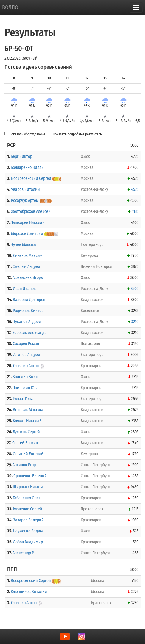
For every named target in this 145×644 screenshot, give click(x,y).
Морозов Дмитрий (27, 234)
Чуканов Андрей (27, 322)
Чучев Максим (23, 245)
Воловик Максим (28, 410)
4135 (135, 212)
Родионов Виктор (28, 311)
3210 (135, 322)
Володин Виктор (27, 377)
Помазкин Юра (25, 388)
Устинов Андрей (26, 355)
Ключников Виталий (29, 592)
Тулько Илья (23, 399)
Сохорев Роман (26, 344)
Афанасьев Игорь (28, 278)
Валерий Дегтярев (29, 300)
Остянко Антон (26, 366)
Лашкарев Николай (28, 223)
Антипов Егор (24, 465)
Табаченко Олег (26, 498)
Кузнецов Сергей (28, 509)
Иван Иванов (24, 289)
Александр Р (23, 553)
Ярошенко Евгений (30, 476)
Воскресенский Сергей (31, 178)
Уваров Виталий (25, 190)
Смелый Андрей (26, 267)
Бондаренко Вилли (27, 167)
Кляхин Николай (27, 421)
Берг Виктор (21, 156)
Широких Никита (28, 487)
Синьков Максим (28, 256)
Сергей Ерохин (25, 443)
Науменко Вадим (28, 531)
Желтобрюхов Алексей (31, 212)
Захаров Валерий (28, 520)
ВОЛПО (10, 7)
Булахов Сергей (26, 432)
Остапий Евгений (28, 454)
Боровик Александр (29, 333)
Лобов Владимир (28, 542)
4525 (135, 190)
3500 (135, 289)
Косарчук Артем (25, 201)
